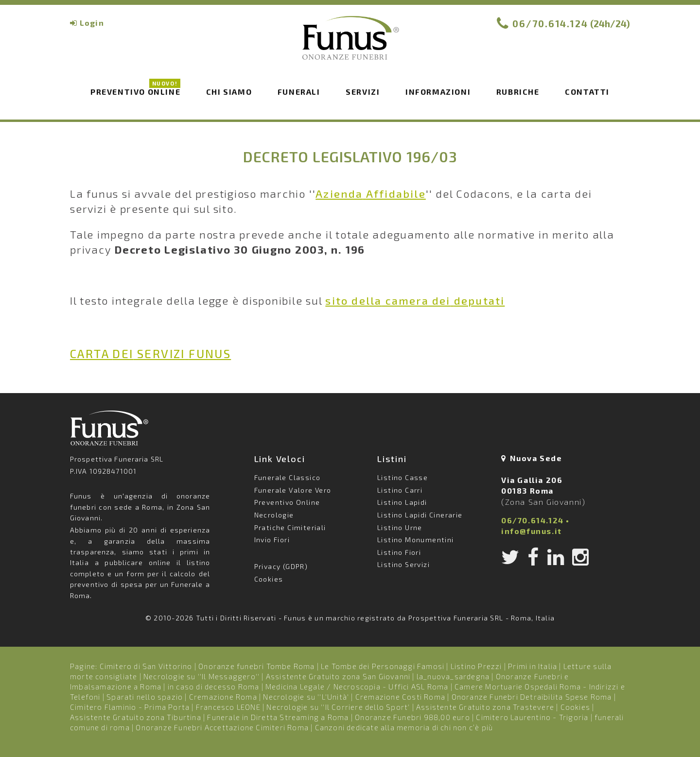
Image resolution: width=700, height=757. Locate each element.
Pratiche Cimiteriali (290, 527)
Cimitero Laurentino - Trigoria (532, 717)
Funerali (299, 92)
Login (92, 23)
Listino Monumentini (416, 540)
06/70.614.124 (550, 24)
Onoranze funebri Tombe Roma (256, 666)
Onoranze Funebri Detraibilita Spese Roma (532, 697)
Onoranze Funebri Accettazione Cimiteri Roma (222, 727)
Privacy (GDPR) (281, 566)
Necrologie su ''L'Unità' (306, 697)
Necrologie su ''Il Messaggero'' (201, 676)
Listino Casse (402, 477)
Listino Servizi (403, 564)
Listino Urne (400, 527)
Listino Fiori (399, 552)
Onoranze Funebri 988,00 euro (412, 717)
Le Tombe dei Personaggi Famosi (383, 666)
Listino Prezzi (476, 666)
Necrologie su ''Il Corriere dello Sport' (338, 707)
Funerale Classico (288, 477)
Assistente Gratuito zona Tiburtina (136, 717)
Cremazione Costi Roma (400, 697)
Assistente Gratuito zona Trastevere (485, 707)
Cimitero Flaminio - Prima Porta (130, 707)
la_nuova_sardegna (453, 676)
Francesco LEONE (228, 707)
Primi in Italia (533, 666)
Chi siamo (229, 92)
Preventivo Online (135, 91)
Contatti (587, 92)
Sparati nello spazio (145, 697)
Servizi (363, 92)
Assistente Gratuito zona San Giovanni (338, 676)
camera (415, 300)
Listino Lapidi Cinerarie (420, 515)
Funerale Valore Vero (293, 490)
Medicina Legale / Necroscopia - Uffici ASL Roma (357, 687)
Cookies (269, 579)
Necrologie (274, 515)
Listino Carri (400, 490)
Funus (350, 44)
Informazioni (438, 92)
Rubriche (518, 92)
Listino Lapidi (402, 502)
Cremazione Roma (223, 697)
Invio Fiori (272, 540)
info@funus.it (532, 531)
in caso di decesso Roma (214, 687)
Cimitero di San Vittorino (146, 666)
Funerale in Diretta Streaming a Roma (278, 717)
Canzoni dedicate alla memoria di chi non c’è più (404, 727)
